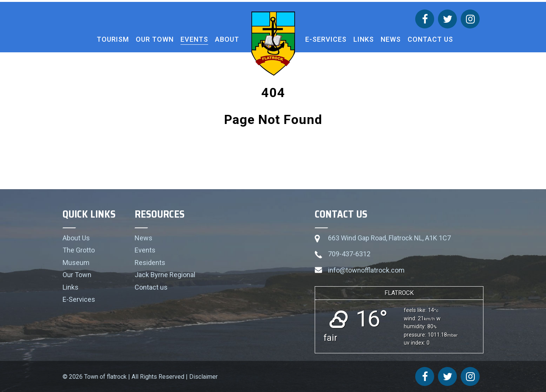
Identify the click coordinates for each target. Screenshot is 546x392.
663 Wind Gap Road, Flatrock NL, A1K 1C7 (389, 238)
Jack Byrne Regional (165, 275)
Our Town (155, 39)
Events (194, 39)
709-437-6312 (349, 254)
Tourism (113, 39)
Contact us (430, 39)
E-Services (326, 39)
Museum (76, 263)
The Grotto (79, 250)
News (391, 39)
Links (364, 39)
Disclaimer (203, 377)
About (227, 39)
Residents (150, 263)
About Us (76, 238)
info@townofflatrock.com (366, 270)
